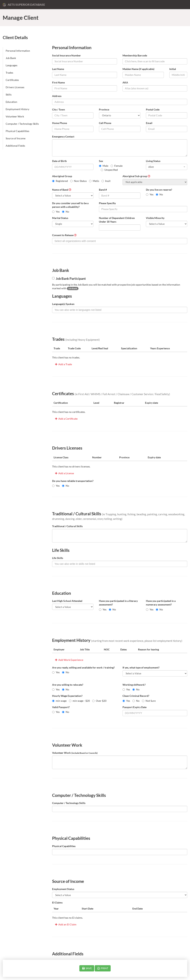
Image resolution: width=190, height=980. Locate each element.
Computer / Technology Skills (22, 124)
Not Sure (149, 701)
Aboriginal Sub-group (135, 176)
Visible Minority (155, 218)
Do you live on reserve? (159, 190)
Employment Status (63, 889)
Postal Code (153, 109)
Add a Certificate (66, 419)
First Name (58, 82)
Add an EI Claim (65, 924)
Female (117, 166)
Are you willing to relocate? (68, 685)
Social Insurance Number (66, 55)
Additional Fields (15, 146)
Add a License (64, 473)
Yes (150, 194)
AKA (125, 82)
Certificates (12, 80)
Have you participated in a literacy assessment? (118, 603)
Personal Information (18, 51)
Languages (12, 65)
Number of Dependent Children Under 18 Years (117, 220)
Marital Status (60, 218)
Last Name (58, 69)
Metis (94, 181)
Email (149, 123)
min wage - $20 (79, 701)
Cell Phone (105, 123)
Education (11, 102)
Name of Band (60, 190)
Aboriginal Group (62, 176)
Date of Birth (59, 161)
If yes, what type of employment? (141, 667)
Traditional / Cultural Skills (67, 526)
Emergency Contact (63, 136)
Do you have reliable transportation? (73, 481)
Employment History (17, 109)
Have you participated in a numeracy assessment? (161, 603)
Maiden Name (138, 69)
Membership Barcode (135, 55)
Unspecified (109, 170)
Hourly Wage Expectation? (67, 696)
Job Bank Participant (69, 278)
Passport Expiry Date (134, 707)
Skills (9, 94)
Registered (60, 181)
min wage (59, 701)
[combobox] (167, 167)
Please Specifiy (107, 203)
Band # (103, 190)
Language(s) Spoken (63, 304)
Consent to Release (63, 235)
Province (104, 109)
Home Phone (60, 123)
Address (57, 96)
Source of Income (16, 138)
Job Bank (11, 58)
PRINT (103, 968)
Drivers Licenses (15, 87)
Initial (173, 69)
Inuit (106, 181)
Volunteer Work (15, 116)
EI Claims (57, 902)
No (159, 194)
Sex (101, 161)
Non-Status (78, 181)
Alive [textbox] (151, 167)
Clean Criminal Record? (136, 696)
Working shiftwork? (134, 685)
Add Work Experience (69, 660)
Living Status (153, 161)
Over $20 (99, 701)
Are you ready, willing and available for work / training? (83, 667)
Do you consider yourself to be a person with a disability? (70, 205)
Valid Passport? (61, 707)
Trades (9, 73)
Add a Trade (63, 364)
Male (104, 166)
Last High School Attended (67, 601)
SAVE (87, 968)
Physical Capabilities (17, 131)
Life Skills (58, 558)
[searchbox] (120, 241)
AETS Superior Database (24, 5)
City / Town (59, 109)
